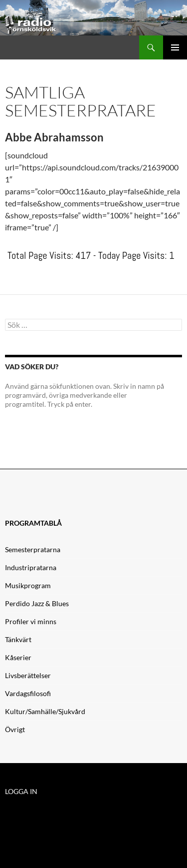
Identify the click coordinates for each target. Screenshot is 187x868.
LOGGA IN (21, 791)
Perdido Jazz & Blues (37, 603)
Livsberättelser (28, 675)
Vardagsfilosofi (28, 693)
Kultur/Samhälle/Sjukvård (45, 711)
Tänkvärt (18, 639)
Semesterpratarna (33, 549)
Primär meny (175, 47)
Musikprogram (28, 585)
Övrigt (15, 729)
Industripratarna (31, 567)
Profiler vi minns (31, 621)
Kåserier (18, 657)
